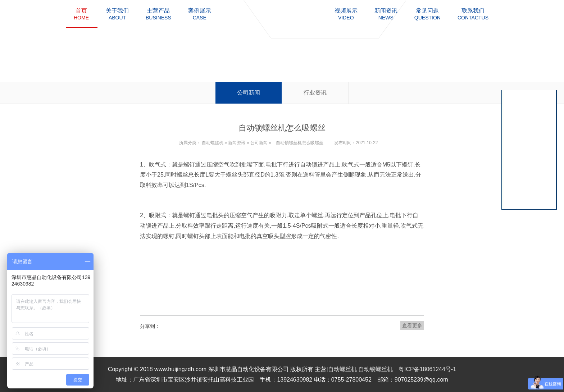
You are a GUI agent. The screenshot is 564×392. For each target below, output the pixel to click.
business (158, 14)
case (200, 14)
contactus (473, 14)
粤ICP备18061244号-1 (427, 369)
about (117, 14)
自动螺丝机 (213, 143)
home (81, 14)
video (346, 14)
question (427, 14)
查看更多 (412, 325)
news (386, 14)
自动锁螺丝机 (376, 369)
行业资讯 (315, 93)
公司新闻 (249, 93)
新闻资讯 (237, 143)
